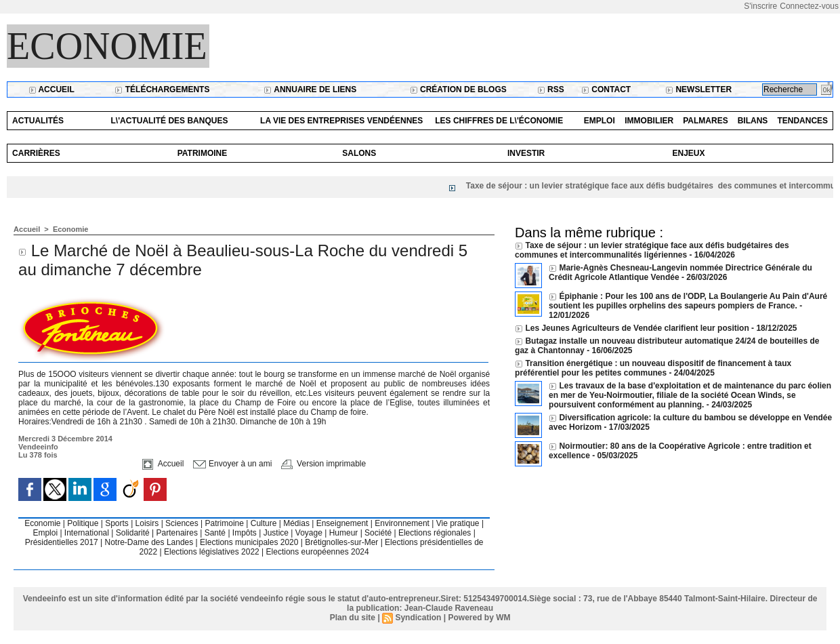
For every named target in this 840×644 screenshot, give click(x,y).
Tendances (802, 121)
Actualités (38, 121)
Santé (216, 533)
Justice (277, 533)
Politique (84, 523)
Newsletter (698, 89)
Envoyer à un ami (233, 464)
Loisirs (148, 523)
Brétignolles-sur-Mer (342, 542)
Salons (359, 153)
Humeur (345, 533)
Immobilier (649, 121)
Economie (107, 46)
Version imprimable (323, 464)
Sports (118, 523)
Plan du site (353, 618)
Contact (606, 89)
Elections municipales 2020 (249, 542)
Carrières (36, 153)
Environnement (402, 523)
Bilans (753, 121)
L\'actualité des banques (170, 121)
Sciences (183, 523)
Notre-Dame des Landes (150, 542)
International (88, 533)
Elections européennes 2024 (318, 552)
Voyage (309, 533)
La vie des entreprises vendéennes (341, 121)
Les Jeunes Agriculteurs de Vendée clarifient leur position (637, 328)
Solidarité (134, 533)
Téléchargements (162, 89)
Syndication (418, 618)
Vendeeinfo (38, 447)
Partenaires (178, 533)
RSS (551, 89)
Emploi (600, 121)
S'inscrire (760, 6)
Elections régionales (436, 533)
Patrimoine (203, 153)
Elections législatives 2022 (212, 552)
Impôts (245, 533)
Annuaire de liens (310, 89)
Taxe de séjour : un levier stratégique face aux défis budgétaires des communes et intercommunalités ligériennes (652, 250)
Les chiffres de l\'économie (499, 121)
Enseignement (343, 523)
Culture (265, 523)
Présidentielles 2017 (63, 542)
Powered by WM (479, 618)
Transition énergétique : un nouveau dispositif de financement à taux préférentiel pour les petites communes (653, 368)
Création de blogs (458, 89)
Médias (297, 523)
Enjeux (688, 153)
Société (378, 533)
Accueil (51, 89)
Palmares (705, 121)
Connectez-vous (809, 6)
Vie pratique (459, 523)
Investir (526, 153)
